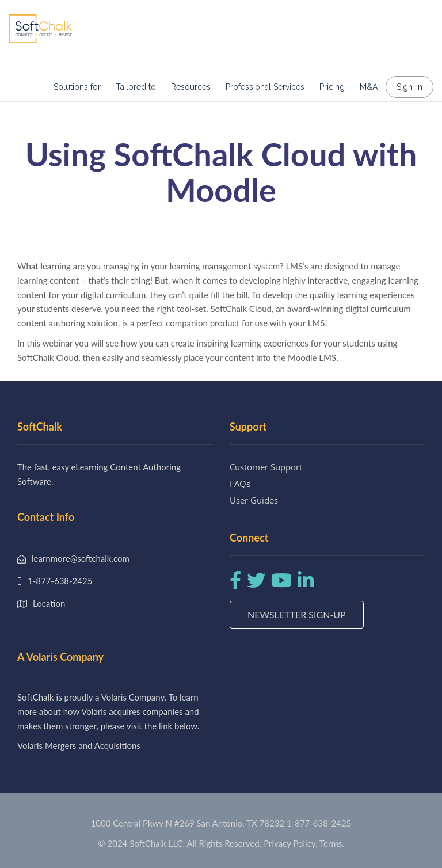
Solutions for (77, 87)
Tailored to (136, 87)
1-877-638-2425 (319, 823)
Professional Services (265, 87)
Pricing (332, 87)
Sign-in (409, 87)
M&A (369, 87)
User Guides (254, 500)
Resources (191, 87)
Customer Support (266, 467)
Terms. (332, 843)
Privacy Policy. (291, 843)
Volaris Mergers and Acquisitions (79, 745)
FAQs (240, 484)
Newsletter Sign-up (297, 614)
